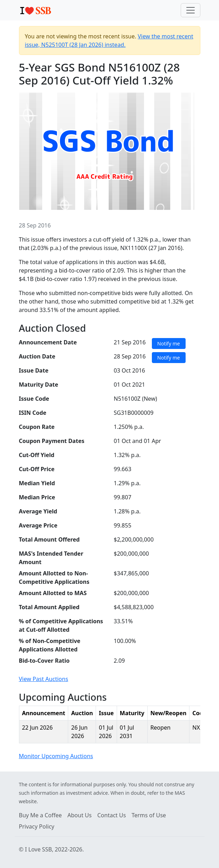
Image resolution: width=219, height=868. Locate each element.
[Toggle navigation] (191, 10)
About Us (80, 815)
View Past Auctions (44, 679)
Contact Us (112, 815)
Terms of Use (149, 815)
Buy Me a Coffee (40, 815)
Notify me (168, 344)
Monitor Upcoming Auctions (56, 756)
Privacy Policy (37, 826)
